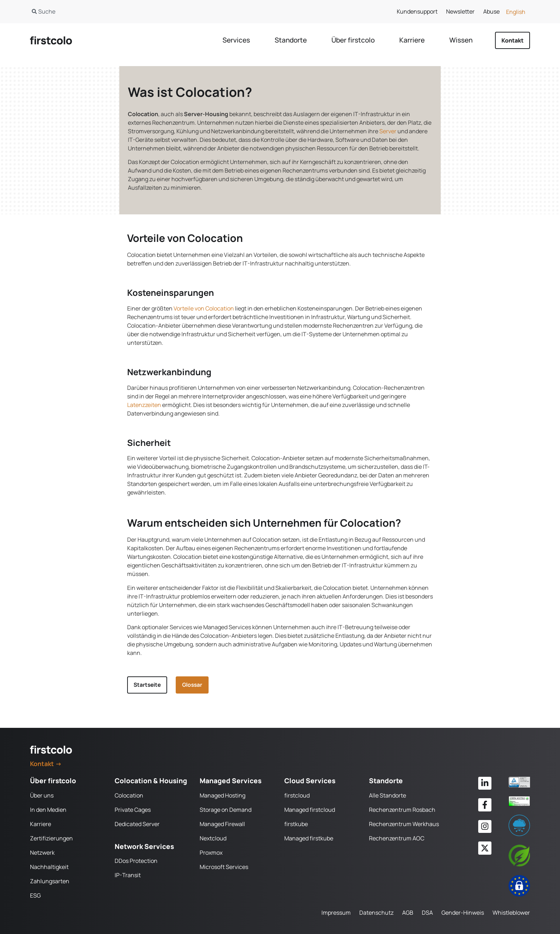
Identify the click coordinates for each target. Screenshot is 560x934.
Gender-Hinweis (463, 913)
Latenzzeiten (144, 405)
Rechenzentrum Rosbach (402, 810)
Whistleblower (511, 913)
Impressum (336, 913)
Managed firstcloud (310, 810)
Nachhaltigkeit (49, 867)
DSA (427, 913)
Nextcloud (213, 838)
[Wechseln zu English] (516, 12)
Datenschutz (376, 913)
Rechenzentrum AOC (397, 838)
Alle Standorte (387, 795)
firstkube (296, 824)
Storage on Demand (226, 810)
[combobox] (147, 11)
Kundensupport (417, 11)
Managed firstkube (309, 838)
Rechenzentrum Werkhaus (404, 824)
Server (388, 131)
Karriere (41, 824)
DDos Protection (136, 861)
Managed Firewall (222, 824)
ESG (35, 895)
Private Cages (133, 810)
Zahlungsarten (50, 881)
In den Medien (48, 810)
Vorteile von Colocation (204, 308)
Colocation (129, 795)
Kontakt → (46, 764)
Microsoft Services (224, 867)
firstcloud (297, 795)
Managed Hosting (222, 795)
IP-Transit (128, 875)
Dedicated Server (137, 824)
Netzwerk (42, 853)
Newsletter (460, 11)
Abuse (491, 11)
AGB (408, 913)
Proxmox (211, 853)
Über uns (42, 795)
